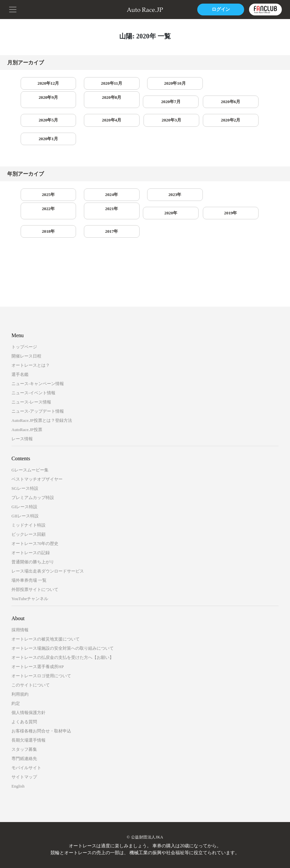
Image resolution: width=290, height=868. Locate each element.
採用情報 (20, 598)
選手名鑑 (20, 343)
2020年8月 (247, 84)
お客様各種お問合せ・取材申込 (41, 699)
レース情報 (22, 407)
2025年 (43, 179)
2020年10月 (145, 84)
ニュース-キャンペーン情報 (38, 352)
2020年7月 (43, 103)
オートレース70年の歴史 (35, 512)
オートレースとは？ (31, 333)
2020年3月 (247, 103)
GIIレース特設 (25, 484)
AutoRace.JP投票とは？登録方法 (42, 389)
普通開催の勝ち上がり (33, 530)
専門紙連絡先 (24, 727)
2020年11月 (94, 84)
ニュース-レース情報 (31, 370)
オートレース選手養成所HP (38, 635)
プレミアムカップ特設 (33, 466)
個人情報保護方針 (29, 681)
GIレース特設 (24, 475)
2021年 (247, 179)
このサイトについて (31, 653)
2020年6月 (94, 103)
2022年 (196, 179)
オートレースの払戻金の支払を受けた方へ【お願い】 (63, 626)
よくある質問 (24, 690)
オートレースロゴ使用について (41, 644)
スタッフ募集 (24, 717)
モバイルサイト (26, 736)
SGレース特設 (25, 456)
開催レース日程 (26, 324)
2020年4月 (196, 103)
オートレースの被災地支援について (46, 607)
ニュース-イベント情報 (33, 361)
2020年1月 (94, 123)
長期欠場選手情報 (29, 708)
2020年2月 (43, 123)
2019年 (94, 199)
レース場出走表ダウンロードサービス (48, 539)
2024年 (94, 179)
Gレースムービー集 (30, 438)
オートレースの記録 (31, 521)
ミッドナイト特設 (29, 493)
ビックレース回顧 (29, 502)
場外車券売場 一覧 (29, 548)
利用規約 (20, 662)
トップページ (24, 315)
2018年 (145, 199)
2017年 (196, 199)
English (18, 754)
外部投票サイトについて (35, 558)
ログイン (220, 9)
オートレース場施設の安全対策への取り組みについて (63, 616)
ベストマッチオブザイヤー (37, 447)
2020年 (43, 199)
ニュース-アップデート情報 (38, 379)
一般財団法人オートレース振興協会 (162, 853)
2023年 (145, 179)
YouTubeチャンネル (30, 567)
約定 (16, 672)
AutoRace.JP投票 (27, 398)
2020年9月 (196, 84)
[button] (13, 9)
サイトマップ (24, 745)
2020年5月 (145, 103)
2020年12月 (43, 84)
